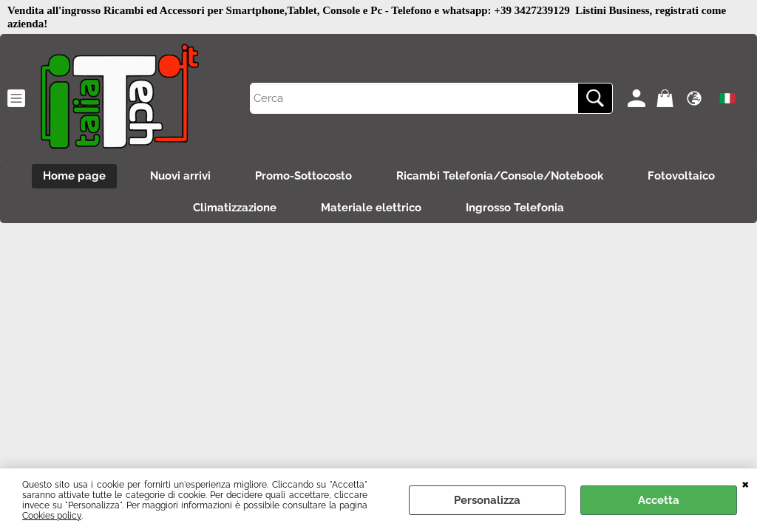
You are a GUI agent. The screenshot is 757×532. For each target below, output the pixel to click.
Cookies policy (52, 516)
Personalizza (487, 500)
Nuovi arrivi (180, 176)
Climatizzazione (235, 208)
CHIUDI (746, 483)
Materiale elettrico (371, 208)
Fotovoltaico (681, 176)
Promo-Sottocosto (303, 176)
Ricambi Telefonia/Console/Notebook (500, 176)
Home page (74, 176)
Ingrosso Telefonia (515, 208)
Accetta (659, 500)
